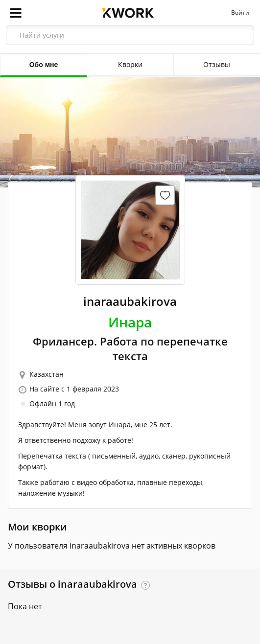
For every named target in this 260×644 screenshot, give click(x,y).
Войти (240, 13)
